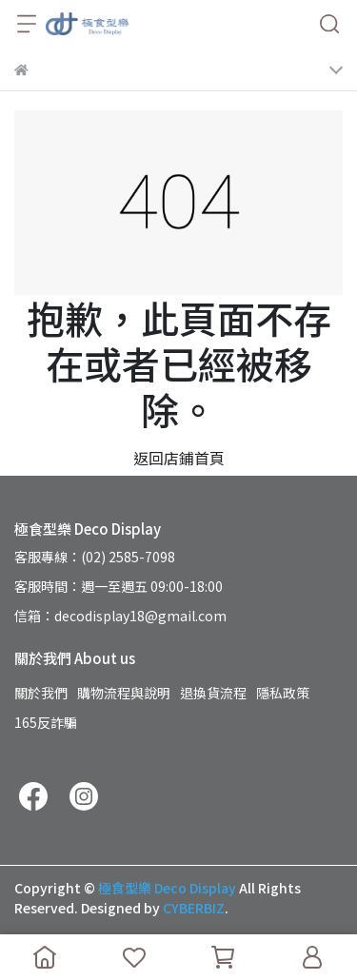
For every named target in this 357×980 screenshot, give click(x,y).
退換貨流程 (213, 693)
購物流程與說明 (124, 693)
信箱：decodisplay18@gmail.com (120, 616)
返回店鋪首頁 (179, 458)
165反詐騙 (46, 722)
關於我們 (41, 693)
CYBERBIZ (194, 908)
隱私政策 (283, 693)
